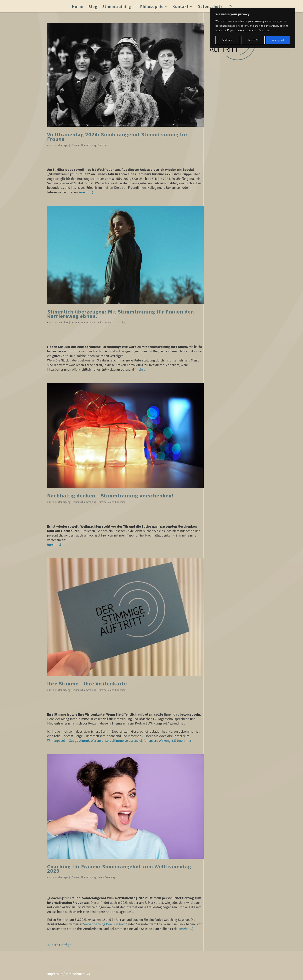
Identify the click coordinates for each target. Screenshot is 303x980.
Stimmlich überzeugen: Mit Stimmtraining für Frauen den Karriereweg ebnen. (121, 314)
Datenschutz (210, 7)
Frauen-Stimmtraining (84, 145)
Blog (93, 7)
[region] (253, 28)
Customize (228, 40)
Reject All (253, 40)
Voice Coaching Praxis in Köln (104, 924)
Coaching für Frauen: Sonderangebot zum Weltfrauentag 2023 (119, 869)
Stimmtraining (117, 7)
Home (78, 7)
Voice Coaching (117, 322)
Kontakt (180, 7)
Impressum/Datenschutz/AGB (69, 974)
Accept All (278, 40)
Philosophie (152, 7)
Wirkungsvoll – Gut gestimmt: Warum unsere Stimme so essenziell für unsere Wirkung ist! (112, 740)
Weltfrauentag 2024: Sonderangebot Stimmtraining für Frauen (117, 137)
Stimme (102, 145)
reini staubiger (60, 145)
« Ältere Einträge (59, 945)
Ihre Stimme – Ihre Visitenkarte (87, 684)
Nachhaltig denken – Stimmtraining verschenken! (110, 496)
